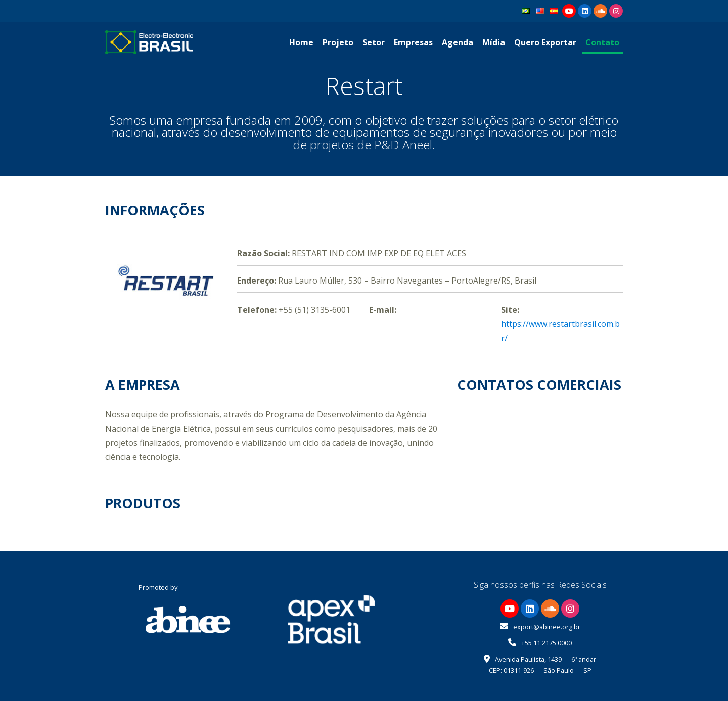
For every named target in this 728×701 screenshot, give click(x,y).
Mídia (494, 42)
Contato (602, 42)
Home (301, 42)
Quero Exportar (545, 42)
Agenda (458, 42)
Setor (374, 42)
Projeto (338, 42)
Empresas (413, 42)
